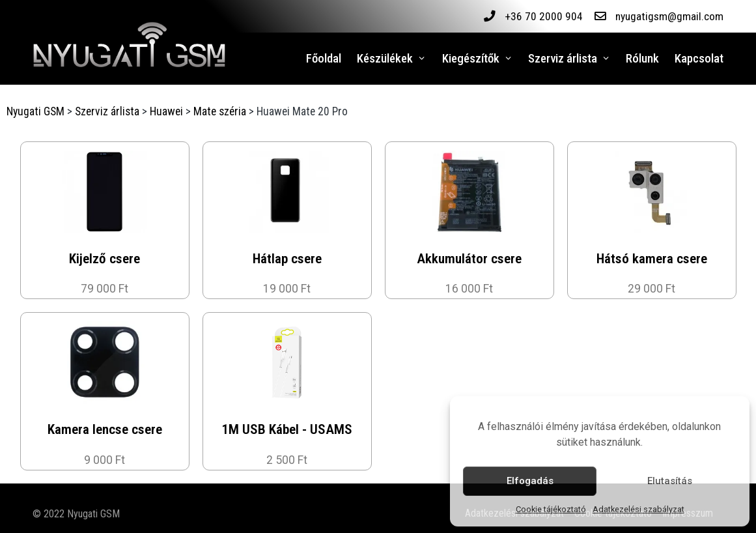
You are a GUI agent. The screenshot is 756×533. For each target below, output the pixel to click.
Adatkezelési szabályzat (638, 509)
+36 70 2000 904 (543, 16)
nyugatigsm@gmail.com (669, 16)
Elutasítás (670, 481)
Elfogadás (530, 481)
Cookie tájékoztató (551, 509)
